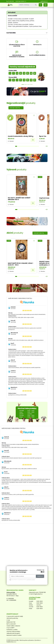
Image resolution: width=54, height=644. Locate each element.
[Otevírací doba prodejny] (27, 412)
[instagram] (43, 572)
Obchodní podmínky (12, 618)
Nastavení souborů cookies (14, 635)
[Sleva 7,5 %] (31, 84)
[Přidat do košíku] (33, 140)
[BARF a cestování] (27, 158)
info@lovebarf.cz (38, 594)
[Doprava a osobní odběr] (27, 221)
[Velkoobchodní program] (27, 288)
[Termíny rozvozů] (23, 84)
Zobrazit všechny (16, 108)
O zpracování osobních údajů (15, 616)
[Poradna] (28, 84)
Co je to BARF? (11, 628)
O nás (8, 620)
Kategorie (11, 33)
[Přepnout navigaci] (45, 5)
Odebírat (40, 576)
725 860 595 (42, 592)
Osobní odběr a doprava (13, 626)
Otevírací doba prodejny (13, 631)
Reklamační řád (11, 622)
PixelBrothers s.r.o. (11, 642)
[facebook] (42, 572)
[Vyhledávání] (26, 5)
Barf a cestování (11, 624)
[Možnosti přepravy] (26, 84)
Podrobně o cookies (12, 630)
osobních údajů (31, 579)
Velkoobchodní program (13, 633)
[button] (40, 5)
